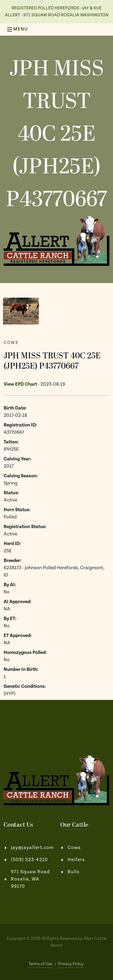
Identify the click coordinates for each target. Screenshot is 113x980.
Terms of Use (41, 964)
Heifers (76, 860)
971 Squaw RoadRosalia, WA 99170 (30, 879)
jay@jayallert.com (32, 848)
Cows (11, 343)
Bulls (74, 872)
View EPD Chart (20, 384)
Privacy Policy (71, 964)
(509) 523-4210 (29, 860)
